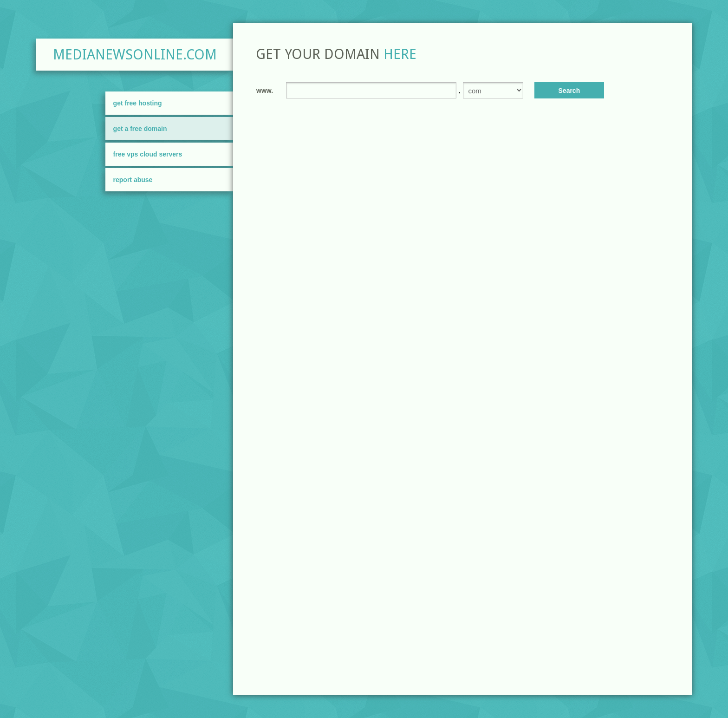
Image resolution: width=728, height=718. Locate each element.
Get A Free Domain (140, 129)
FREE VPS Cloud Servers (148, 154)
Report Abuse (133, 180)
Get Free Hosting (138, 103)
